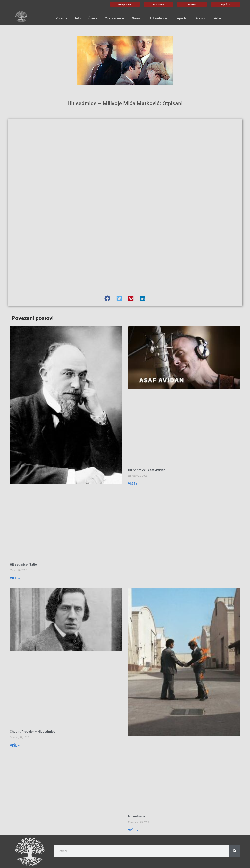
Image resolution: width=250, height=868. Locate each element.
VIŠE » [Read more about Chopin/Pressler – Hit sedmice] (15, 745)
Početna (61, 18)
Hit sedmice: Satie (23, 564)
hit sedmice (137, 816)
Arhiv (218, 18)
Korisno (201, 18)
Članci (93, 18)
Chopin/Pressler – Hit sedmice (33, 732)
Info (78, 18)
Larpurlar (181, 18)
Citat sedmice (114, 18)
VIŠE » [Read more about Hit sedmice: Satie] (15, 578)
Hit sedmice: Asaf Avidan (147, 470)
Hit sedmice (158, 18)
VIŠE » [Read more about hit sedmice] (133, 830)
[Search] (235, 851)
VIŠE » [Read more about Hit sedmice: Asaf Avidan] (133, 484)
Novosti (137, 18)
